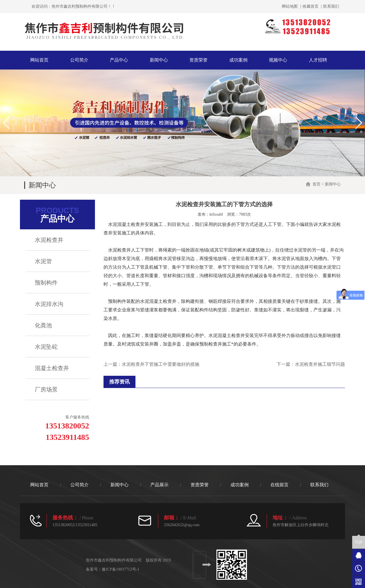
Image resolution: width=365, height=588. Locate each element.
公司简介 (79, 60)
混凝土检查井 (231, 335)
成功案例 (238, 60)
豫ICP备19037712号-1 (120, 569)
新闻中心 (159, 60)
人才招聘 (318, 60)
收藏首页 (311, 7)
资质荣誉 (198, 60)
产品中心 (119, 60)
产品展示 (159, 485)
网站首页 (39, 60)
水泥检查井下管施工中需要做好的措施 (161, 364)
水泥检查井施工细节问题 (320, 364)
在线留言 (279, 485)
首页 (317, 184)
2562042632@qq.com (182, 525)
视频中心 (278, 60)
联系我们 (331, 7)
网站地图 (290, 7)
